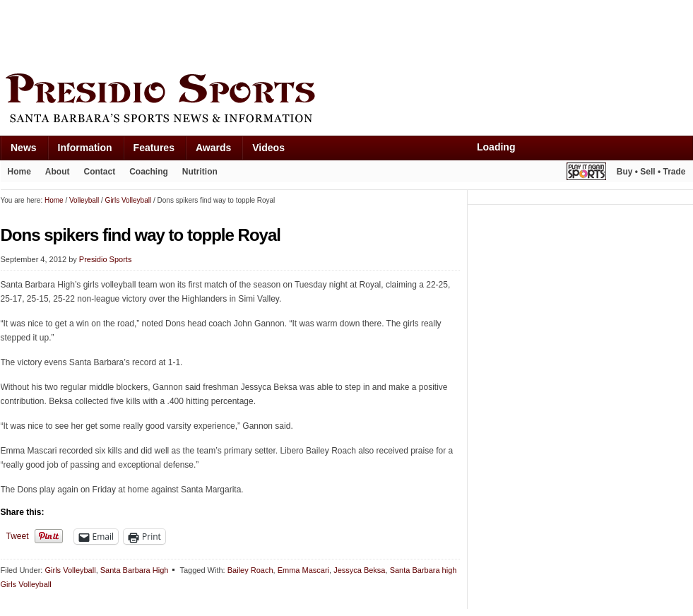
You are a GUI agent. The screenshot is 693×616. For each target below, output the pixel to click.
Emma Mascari (303, 570)
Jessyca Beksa (359, 570)
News (24, 148)
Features (154, 148)
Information (85, 148)
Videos (268, 148)
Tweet (18, 536)
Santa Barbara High (135, 570)
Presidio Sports (347, 100)
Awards (213, 148)
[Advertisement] (258, 33)
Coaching (149, 172)
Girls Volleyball (70, 570)
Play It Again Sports (586, 173)
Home (19, 172)
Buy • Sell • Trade (651, 172)
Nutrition (200, 172)
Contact (100, 172)
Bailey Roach (250, 570)
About (58, 172)
